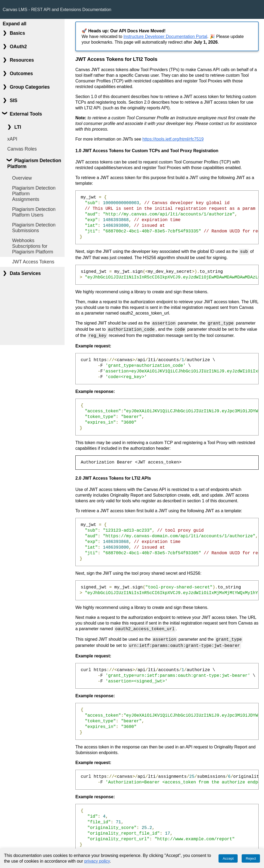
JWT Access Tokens (33, 262)
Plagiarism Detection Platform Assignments (34, 194)
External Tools (26, 114)
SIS (13, 100)
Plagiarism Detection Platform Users (34, 212)
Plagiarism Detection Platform (34, 163)
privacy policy (97, 861)
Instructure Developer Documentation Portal (165, 36)
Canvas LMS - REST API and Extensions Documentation (57, 10)
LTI (18, 127)
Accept (228, 858)
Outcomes (21, 74)
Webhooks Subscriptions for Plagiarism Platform (33, 246)
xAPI (12, 139)
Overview (22, 178)
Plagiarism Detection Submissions (34, 228)
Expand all (15, 24)
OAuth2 (18, 47)
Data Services (25, 273)
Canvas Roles (22, 149)
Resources (22, 60)
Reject (251, 858)
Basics (17, 33)
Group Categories (30, 87)
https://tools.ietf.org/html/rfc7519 (173, 139)
